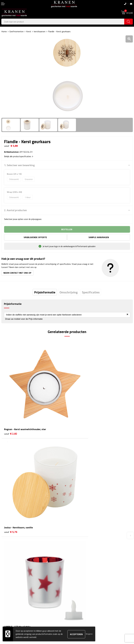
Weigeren (89, 634)
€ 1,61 (76, 490)
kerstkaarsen (40, 31)
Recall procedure (75, 598)
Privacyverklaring (76, 594)
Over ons (72, 537)
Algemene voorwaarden (79, 578)
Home (4, 31)
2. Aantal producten (15, 210)
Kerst (29, 31)
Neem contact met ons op (17, 273)
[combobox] (63, 22)
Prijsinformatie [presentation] (45, 292)
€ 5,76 (76, 412)
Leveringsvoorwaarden (78, 591)
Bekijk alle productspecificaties (19, 156)
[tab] (45, 292)
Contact (5, 578)
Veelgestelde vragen (77, 545)
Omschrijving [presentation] (69, 292)
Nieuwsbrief (74, 541)
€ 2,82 (11, 412)
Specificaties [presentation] (91, 292)
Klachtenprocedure (77, 586)
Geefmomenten (16, 31)
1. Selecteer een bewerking (19, 165)
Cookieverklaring (75, 582)
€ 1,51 (11, 490)
